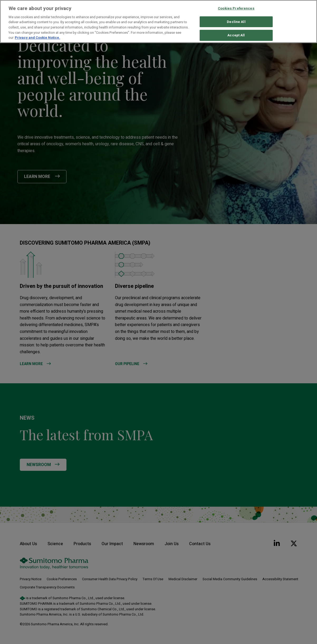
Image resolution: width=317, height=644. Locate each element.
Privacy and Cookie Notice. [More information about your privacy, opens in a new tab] (37, 38)
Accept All (236, 35)
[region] (158, 21)
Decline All (236, 22)
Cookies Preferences (236, 8)
